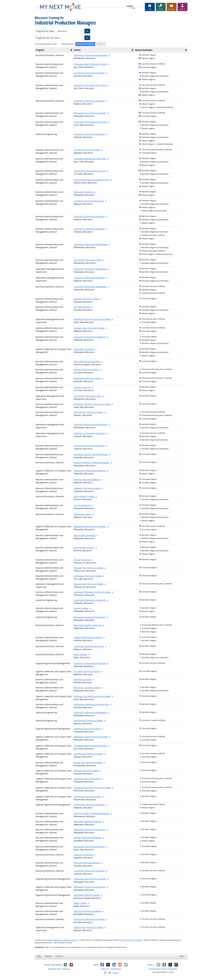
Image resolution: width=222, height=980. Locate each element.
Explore (48, 956)
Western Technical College (86, 370)
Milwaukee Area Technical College (90, 113)
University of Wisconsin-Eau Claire (90, 85)
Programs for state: (45, 31)
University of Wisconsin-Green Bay (90, 122)
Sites (182, 956)
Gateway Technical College (86, 299)
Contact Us (66, 969)
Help (39, 956)
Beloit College (80, 903)
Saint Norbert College (84, 496)
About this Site (154, 969)
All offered (100, 44)
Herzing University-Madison (87, 480)
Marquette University (84, 192)
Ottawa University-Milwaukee (88, 838)
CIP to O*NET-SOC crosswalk (131, 940)
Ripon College (80, 654)
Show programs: (68, 44)
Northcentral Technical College (88, 412)
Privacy (164, 969)
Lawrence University (83, 855)
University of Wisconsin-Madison (89, 101)
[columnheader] (54, 50)
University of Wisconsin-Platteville (90, 337)
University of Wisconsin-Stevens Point (92, 180)
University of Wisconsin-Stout (88, 260)
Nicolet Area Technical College (88, 763)
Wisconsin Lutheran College (87, 688)
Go (87, 31)
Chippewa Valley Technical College (90, 64)
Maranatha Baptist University (88, 625)
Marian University (82, 560)
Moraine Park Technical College (89, 568)
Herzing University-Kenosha (87, 863)
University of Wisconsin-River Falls (90, 159)
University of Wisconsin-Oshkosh (89, 229)
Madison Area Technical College (89, 328)
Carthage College (82, 307)
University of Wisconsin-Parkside (89, 73)
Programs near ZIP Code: (48, 38)
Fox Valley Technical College (87, 150)
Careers (59, 956)
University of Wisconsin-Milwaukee (90, 269)
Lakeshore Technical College (87, 488)
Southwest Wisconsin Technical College (92, 592)
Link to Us (105, 969)
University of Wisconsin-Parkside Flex (91, 704)
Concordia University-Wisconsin (89, 201)
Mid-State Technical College (87, 361)
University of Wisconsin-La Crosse (90, 171)
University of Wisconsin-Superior (89, 446)
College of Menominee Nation (88, 637)
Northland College (82, 679)
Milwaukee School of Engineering (89, 617)
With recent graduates (85, 44)
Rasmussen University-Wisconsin (89, 847)
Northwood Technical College (88, 576)
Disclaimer (173, 969)
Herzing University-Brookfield (88, 911)
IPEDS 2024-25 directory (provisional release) (60, 940)
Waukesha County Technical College (91, 454)
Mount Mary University (85, 535)
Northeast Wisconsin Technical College (92, 319)
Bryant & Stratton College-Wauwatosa (92, 463)
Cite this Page (116, 969)
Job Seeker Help (54, 969)
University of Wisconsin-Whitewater (91, 55)
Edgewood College (82, 514)
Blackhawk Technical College (87, 378)
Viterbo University (82, 387)
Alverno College (81, 608)
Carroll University (82, 505)
